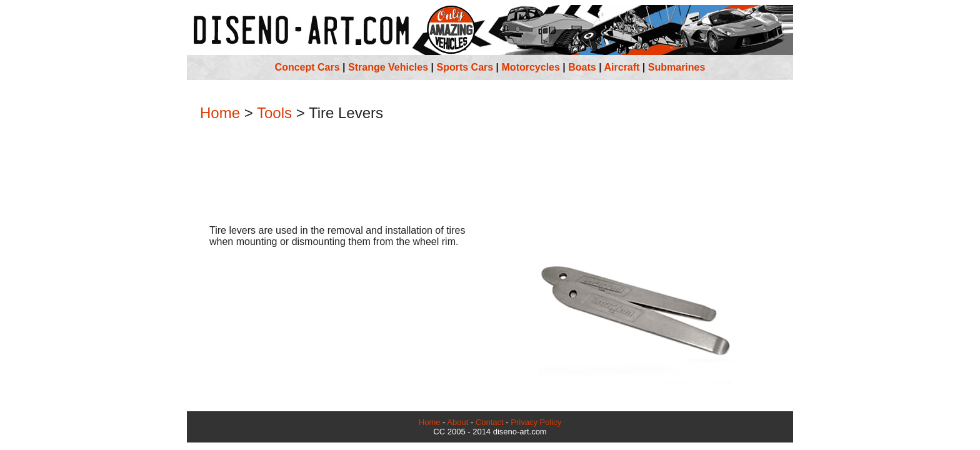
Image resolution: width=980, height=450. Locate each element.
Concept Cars (307, 67)
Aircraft (622, 67)
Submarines (677, 67)
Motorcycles (531, 67)
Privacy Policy (536, 422)
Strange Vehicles (388, 67)
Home (220, 113)
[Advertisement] (490, 174)
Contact (490, 422)
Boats (582, 67)
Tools (274, 113)
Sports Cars (465, 67)
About (457, 422)
